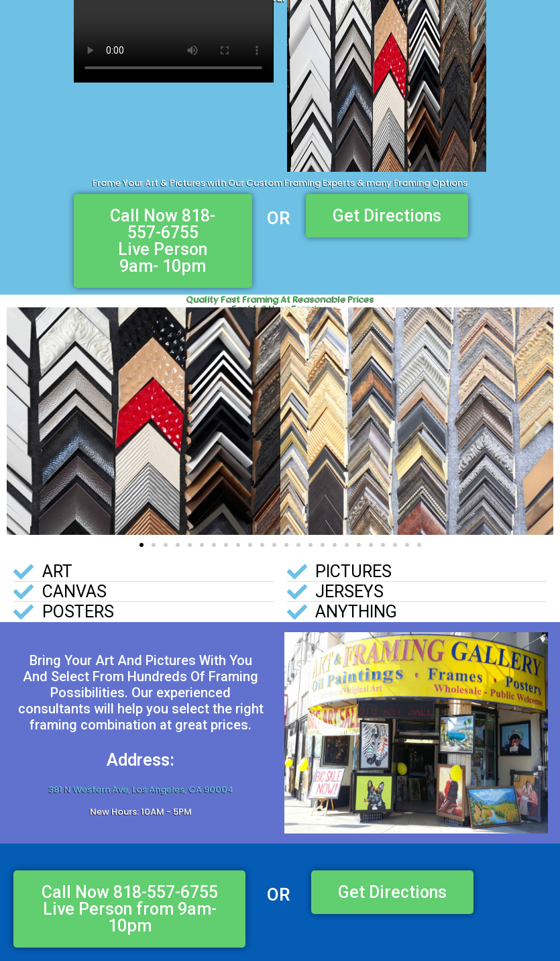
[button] (22, 428)
